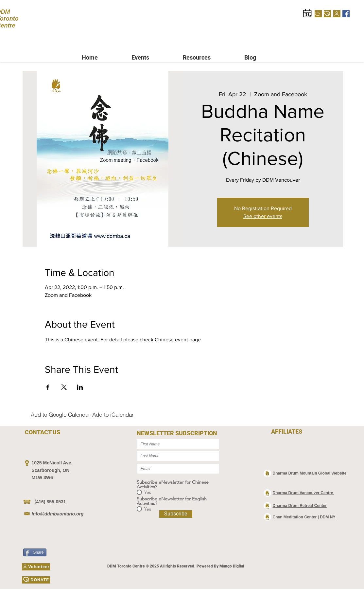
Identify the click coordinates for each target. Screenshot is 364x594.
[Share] (35, 552)
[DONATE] (327, 14)
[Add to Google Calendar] (61, 414)
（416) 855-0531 (49, 502)
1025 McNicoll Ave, (52, 463)
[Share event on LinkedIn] (80, 387)
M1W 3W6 (42, 477)
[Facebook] (346, 14)
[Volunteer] (337, 14)
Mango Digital (232, 566)
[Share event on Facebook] (48, 387)
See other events (263, 216)
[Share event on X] (64, 387)
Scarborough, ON (51, 470)
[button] (152, 57)
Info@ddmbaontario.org (58, 514)
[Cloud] (318, 14)
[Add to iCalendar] (113, 414)
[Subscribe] (176, 514)
